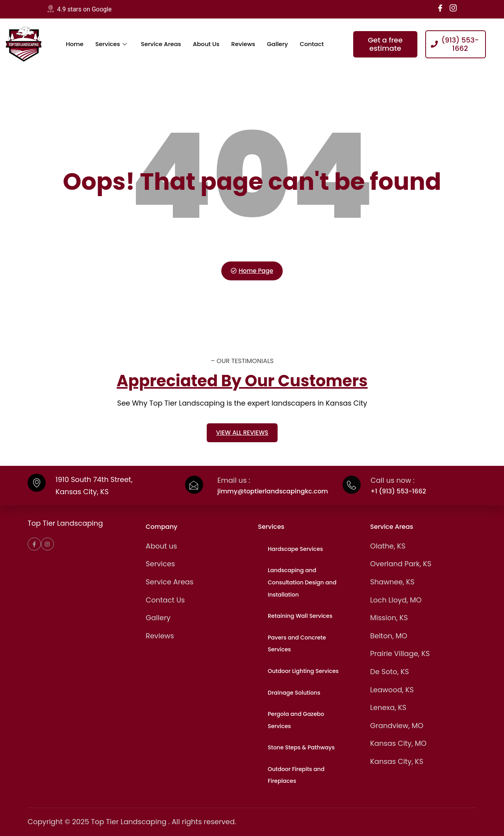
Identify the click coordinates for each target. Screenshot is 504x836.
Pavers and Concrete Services (297, 644)
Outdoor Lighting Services (303, 671)
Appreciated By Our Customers (242, 381)
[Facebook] (440, 8)
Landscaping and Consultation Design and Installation (302, 582)
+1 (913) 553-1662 (398, 491)
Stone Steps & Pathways (301, 747)
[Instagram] (453, 8)
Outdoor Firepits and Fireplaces (296, 775)
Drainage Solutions (294, 693)
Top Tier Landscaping (65, 523)
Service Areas (161, 44)
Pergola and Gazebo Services (296, 720)
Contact (312, 44)
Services (111, 44)
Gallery (278, 44)
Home (75, 44)
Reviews (244, 44)
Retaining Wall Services (300, 616)
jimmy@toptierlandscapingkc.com (273, 491)
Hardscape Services (295, 549)
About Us (207, 44)
